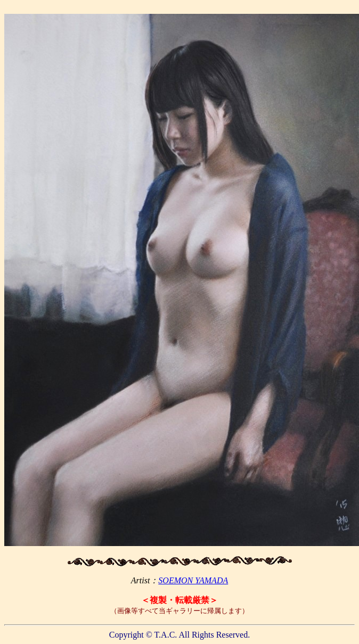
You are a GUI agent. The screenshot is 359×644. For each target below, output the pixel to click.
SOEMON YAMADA (193, 580)
